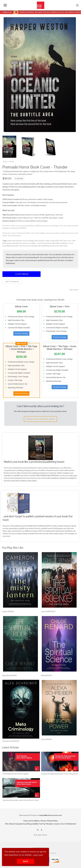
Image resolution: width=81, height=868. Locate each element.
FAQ (7, 824)
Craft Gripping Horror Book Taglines (16, 774)
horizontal (46, 243)
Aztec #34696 (47, 739)
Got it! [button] (25, 861)
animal (10, 241)
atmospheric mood (20, 241)
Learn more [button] (38, 855)
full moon (26, 243)
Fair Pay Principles (46, 824)
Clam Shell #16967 (48, 612)
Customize (22, 274)
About (12, 824)
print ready (64, 246)
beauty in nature (44, 241)
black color (59, 241)
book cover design (30, 246)
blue (65, 241)
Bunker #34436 (8, 612)
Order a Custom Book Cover (41, 419)
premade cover (17, 246)
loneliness (64, 243)
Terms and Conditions (31, 821)
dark (4, 243)
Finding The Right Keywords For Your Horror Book (59, 774)
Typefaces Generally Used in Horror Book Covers (21, 800)
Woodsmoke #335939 (11, 741)
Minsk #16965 (46, 675)
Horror (12, 162)
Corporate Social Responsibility (27, 824)
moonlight (6, 246)
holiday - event (36, 243)
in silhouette (55, 243)
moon (71, 243)
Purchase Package (21, 333)
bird (53, 241)
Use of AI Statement (68, 824)
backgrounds (33, 241)
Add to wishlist (12, 282)
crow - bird (71, 241)
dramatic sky (17, 243)
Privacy (44, 821)
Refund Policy (53, 821)
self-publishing (43, 246)
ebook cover (54, 246)
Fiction (5, 162)
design (9, 243)
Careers (57, 824)
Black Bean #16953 (10, 675)
